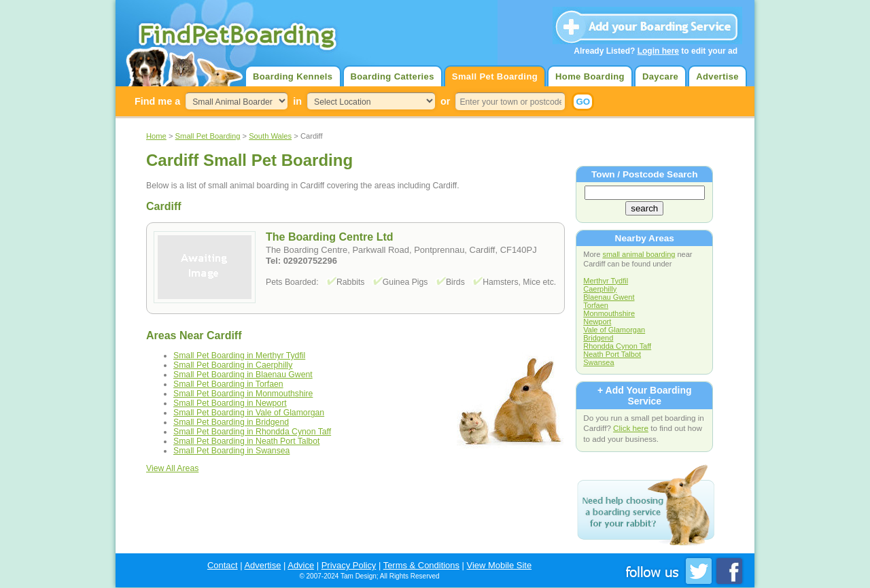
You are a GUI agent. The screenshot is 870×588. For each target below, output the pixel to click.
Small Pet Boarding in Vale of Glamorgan (249, 413)
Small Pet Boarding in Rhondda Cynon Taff (252, 432)
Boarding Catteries (393, 76)
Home (156, 136)
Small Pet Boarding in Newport (230, 403)
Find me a (157, 101)
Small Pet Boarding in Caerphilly (233, 365)
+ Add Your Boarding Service (644, 396)
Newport (597, 322)
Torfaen (596, 305)
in (297, 101)
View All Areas (172, 468)
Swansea (598, 362)
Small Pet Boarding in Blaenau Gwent (243, 375)
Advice (301, 565)
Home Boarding (590, 76)
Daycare (660, 76)
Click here (631, 428)
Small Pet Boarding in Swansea (231, 451)
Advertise (717, 76)
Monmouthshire (609, 313)
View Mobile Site (500, 565)
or (445, 101)
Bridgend (598, 338)
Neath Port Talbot (612, 354)
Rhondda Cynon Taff (617, 346)
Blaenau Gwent (609, 297)
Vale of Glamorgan (614, 330)
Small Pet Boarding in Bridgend (231, 422)
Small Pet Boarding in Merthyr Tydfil (239, 356)
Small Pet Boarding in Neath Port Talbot (246, 441)
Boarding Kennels (293, 76)
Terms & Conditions (421, 565)
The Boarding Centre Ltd (330, 237)
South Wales (270, 136)
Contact (223, 565)
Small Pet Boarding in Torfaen (228, 384)
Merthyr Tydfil (606, 281)
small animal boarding (639, 254)
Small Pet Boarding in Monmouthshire (243, 394)
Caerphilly (600, 289)
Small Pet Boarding (495, 76)
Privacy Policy (349, 565)
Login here (658, 51)
